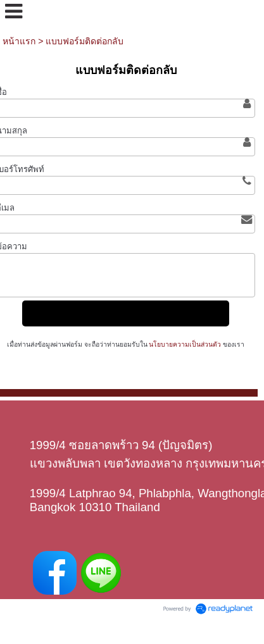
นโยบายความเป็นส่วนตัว (185, 344)
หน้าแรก (19, 41)
